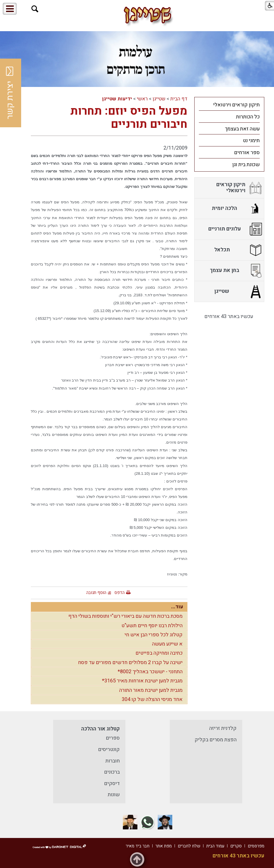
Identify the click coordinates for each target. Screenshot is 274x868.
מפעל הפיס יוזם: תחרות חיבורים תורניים (129, 118)
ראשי (142, 99)
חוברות (113, 761)
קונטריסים (109, 749)
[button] (35, 9)
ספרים (113, 738)
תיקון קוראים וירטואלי (236, 105)
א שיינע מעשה (167, 644)
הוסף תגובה (96, 593)
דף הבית (179, 99)
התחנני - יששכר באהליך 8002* (150, 672)
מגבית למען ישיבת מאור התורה (151, 690)
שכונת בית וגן (246, 165)
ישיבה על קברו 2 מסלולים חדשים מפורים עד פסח (130, 663)
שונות (114, 795)
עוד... (177, 607)
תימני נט (251, 141)
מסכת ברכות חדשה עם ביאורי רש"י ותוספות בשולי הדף (125, 616)
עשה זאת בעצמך (242, 129)
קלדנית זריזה (223, 728)
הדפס (119, 593)
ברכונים (112, 772)
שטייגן (159, 99)
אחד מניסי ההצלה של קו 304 (152, 699)
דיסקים (112, 783)
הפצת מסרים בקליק (216, 740)
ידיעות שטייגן (117, 99)
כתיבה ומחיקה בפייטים (159, 653)
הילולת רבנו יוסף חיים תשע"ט (152, 626)
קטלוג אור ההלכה (100, 729)
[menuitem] (229, 105)
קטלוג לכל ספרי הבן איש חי (154, 635)
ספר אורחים (247, 153)
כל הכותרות (248, 117)
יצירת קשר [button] (10, 93)
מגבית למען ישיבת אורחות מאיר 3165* (142, 681)
